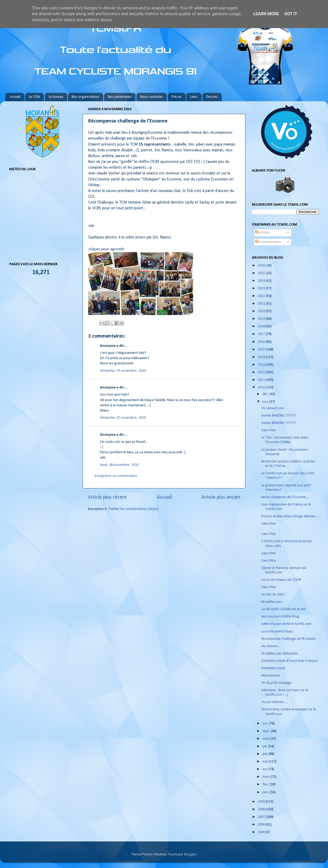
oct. (266, 724)
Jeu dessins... (271, 646)
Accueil (15, 97)
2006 (262, 825)
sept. (267, 731)
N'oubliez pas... (273, 602)
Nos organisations (85, 97)
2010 (262, 388)
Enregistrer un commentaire (116, 476)
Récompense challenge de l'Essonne (289, 639)
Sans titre (269, 430)
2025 (262, 273)
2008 (262, 809)
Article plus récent (107, 497)
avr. (265, 769)
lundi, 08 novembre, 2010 (119, 465)
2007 (262, 817)
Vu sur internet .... (274, 702)
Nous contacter (152, 97)
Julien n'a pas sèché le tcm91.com (286, 624)
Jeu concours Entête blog (280, 617)
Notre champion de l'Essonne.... (285, 497)
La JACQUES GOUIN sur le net (283, 609)
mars (267, 777)
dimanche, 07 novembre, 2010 (123, 371)
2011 (262, 380)
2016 (262, 342)
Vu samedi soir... (273, 408)
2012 (262, 372)
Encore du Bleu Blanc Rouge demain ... (290, 516)
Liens (194, 97)
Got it (291, 14)
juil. (265, 746)
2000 (262, 832)
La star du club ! (273, 595)
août (266, 739)
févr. (266, 784)
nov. (266, 402)
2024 (262, 281)
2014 (262, 357)
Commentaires (268, 242)
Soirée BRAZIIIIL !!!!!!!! (279, 416)
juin (265, 754)
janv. (266, 792)
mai (266, 762)
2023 (262, 288)
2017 (262, 334)
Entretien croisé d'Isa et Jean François (290, 661)
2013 (262, 365)
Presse (177, 97)
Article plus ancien (221, 497)
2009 (262, 802)
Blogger (190, 854)
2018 (262, 326)
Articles (263, 233)
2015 (262, 350)
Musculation (271, 676)
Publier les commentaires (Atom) (134, 509)
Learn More (266, 14)
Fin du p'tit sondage (276, 683)
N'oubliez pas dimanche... (281, 654)
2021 (262, 304)
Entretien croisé (273, 668)
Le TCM (34, 97)
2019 (262, 319)
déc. (266, 394)
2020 (262, 311)
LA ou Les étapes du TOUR (281, 580)
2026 (262, 266)
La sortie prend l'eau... (278, 632)
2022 (262, 296)
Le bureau (56, 97)
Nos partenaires (120, 97)
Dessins (212, 97)
